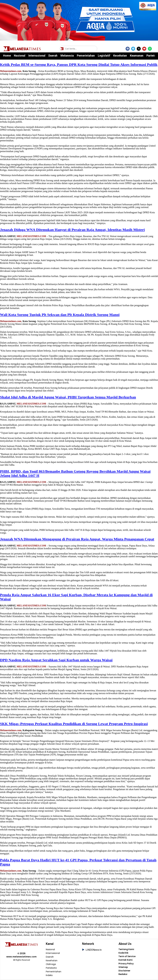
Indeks (49, 975)
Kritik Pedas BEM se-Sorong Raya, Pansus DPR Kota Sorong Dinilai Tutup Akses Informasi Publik (79, 65)
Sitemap (123, 968)
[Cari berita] (78, 49)
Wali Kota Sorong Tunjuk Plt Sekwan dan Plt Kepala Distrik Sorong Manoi (60, 315)
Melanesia (67, 56)
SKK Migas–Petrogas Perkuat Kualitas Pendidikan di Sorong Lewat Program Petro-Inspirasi (74, 724)
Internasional (37, 56)
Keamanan (137, 56)
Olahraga (51, 964)
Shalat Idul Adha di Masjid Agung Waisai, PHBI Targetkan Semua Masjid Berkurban (68, 397)
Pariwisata (51, 968)
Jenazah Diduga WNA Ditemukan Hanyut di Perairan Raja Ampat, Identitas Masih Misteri (72, 230)
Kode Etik (124, 953)
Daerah (53, 56)
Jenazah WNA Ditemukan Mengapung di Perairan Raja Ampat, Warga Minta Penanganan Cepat (77, 539)
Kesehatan (120, 56)
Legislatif (104, 56)
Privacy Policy (126, 964)
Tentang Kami (126, 950)
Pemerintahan (86, 56)
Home (7, 56)
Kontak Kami (126, 961)
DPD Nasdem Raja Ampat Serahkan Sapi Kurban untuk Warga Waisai (56, 660)
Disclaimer (124, 972)
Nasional (20, 56)
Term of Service (127, 957)
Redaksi (123, 975)
